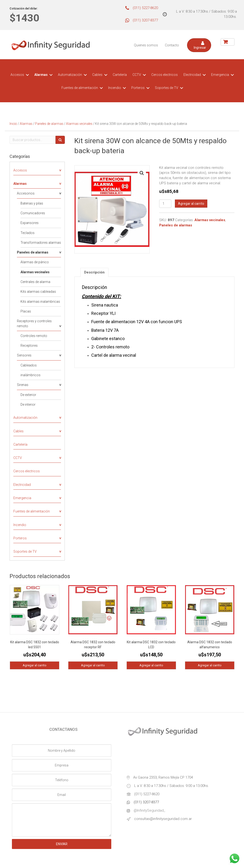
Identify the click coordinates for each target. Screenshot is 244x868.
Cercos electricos (165, 75)
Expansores (30, 223)
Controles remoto (34, 336)
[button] (199, 45)
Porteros (138, 88)
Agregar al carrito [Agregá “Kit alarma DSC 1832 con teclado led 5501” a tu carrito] (35, 665)
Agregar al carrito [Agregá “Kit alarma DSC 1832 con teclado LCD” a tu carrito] (151, 665)
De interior (28, 405)
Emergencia (220, 75)
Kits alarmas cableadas (38, 292)
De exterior (28, 395)
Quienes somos (146, 45)
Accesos (17, 75)
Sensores (24, 355)
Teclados (28, 233)
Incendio (115, 88)
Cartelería (120, 75)
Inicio (13, 124)
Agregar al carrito (191, 204)
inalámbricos (30, 375)
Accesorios (26, 193)
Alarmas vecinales (79, 124)
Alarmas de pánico (35, 262)
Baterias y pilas (32, 203)
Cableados (29, 365)
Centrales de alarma (35, 282)
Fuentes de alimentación (80, 88)
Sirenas (23, 385)
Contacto (172, 45)
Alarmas (41, 75)
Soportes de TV (167, 88)
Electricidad (192, 75)
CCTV (137, 75)
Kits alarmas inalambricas (40, 302)
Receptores (29, 346)
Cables (97, 75)
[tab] (94, 272)
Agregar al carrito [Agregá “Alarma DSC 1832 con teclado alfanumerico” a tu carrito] (210, 665)
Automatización (70, 75)
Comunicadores (33, 213)
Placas (26, 311)
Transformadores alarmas (41, 243)
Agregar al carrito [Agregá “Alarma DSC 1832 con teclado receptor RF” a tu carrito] (93, 665)
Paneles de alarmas (49, 124)
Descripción (94, 272)
